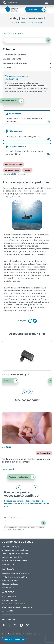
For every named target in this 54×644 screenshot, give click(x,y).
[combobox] (17, 3)
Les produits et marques (15, 63)
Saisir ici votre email (13, 517)
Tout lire (27, 170)
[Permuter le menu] (46, 3)
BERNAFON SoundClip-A (32, 375)
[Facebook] (30, 321)
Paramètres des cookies (14, 639)
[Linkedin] (35, 321)
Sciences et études (12, 170)
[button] (24, 392)
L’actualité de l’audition (15, 55)
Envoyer (43, 523)
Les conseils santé (12, 59)
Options (7, 67)
